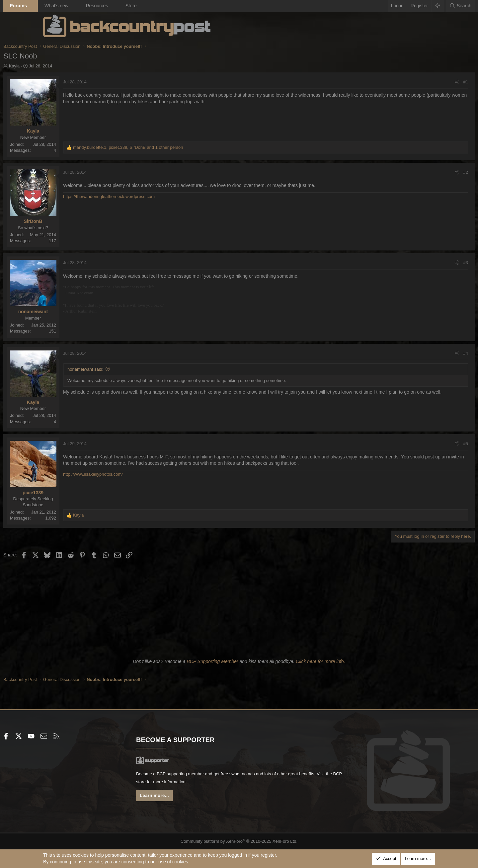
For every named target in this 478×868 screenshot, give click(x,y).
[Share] (417, 82)
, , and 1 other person (168, 147)
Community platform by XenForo (239, 841)
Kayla (54, 66)
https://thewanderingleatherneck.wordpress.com (149, 196)
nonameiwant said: (125, 369)
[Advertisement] (239, 607)
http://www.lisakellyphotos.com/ (133, 474)
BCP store (217, 783)
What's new (96, 6)
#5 (426, 444)
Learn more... (176, 797)
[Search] (421, 6)
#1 (426, 82)
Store (171, 6)
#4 (426, 353)
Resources (137, 6)
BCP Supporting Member (212, 661)
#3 (426, 263)
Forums (58, 6)
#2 (426, 172)
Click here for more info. (320, 661)
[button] (73, 6)
